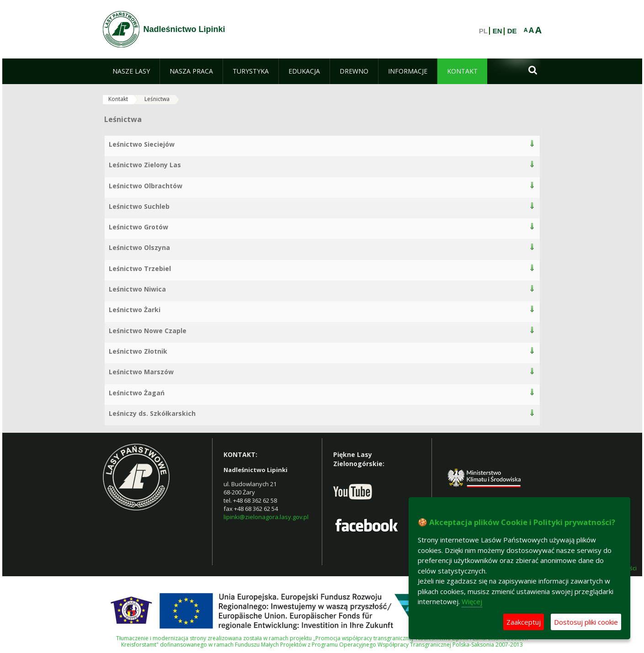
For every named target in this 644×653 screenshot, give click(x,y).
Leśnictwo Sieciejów (142, 144)
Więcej (472, 601)
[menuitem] (131, 71)
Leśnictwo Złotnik (138, 351)
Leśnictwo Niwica (137, 289)
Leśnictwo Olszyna (139, 247)
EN (498, 31)
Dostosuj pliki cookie (586, 622)
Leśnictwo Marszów (141, 372)
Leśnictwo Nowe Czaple (148, 331)
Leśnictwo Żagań (137, 393)
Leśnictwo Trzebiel (140, 268)
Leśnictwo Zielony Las (145, 165)
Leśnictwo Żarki (135, 310)
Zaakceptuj (524, 622)
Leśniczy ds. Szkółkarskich (152, 413)
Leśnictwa (157, 99)
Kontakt (118, 99)
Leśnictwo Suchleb (139, 206)
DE (512, 31)
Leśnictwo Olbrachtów (146, 186)
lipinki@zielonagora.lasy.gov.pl (266, 517)
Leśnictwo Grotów (138, 227)
